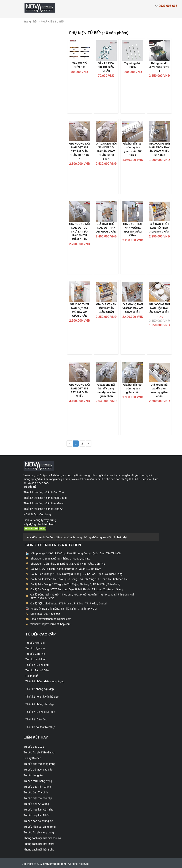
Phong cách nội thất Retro (39, 844)
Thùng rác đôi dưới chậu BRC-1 (159, 67)
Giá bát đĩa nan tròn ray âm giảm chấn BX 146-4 (133, 149)
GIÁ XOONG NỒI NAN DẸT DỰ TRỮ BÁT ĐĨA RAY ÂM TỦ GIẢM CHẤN (80, 232)
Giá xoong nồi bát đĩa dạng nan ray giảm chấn (159, 390)
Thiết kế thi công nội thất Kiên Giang (45, 498)
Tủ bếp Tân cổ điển (37, 670)
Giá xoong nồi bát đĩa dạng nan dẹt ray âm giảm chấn (106, 390)
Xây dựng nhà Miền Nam (39, 524)
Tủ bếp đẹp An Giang (36, 804)
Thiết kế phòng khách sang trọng (45, 681)
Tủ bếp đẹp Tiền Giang (37, 787)
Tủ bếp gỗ (30, 487)
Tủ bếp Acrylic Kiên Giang (39, 752)
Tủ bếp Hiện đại (35, 643)
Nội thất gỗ (32, 676)
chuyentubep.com (55, 864)
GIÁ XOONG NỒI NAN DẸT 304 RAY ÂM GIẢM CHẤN (80, 390)
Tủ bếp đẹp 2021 (34, 747)
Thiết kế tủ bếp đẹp (37, 665)
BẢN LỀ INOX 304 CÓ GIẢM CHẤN (106, 67)
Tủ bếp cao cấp (41, 634)
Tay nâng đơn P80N (133, 65)
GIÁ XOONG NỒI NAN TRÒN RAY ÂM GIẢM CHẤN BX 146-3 (159, 149)
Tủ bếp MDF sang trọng (38, 781)
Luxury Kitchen (32, 758)
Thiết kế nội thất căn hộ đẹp (42, 697)
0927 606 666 (166, 6)
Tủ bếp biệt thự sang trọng (39, 764)
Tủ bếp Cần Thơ (35, 654)
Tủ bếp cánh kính (36, 659)
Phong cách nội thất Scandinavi (42, 838)
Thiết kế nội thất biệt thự (40, 727)
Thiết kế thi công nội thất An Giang (44, 503)
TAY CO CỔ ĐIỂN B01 (80, 65)
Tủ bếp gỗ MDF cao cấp (38, 770)
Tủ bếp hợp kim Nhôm (37, 815)
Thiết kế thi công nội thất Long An (43, 509)
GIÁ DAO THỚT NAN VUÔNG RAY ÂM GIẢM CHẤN (133, 230)
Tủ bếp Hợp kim (35, 648)
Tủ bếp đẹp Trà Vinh (36, 792)
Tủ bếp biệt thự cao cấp (38, 798)
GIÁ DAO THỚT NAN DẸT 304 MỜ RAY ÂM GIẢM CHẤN (80, 310)
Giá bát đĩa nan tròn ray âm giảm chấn (133, 388)
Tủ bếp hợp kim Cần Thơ (39, 810)
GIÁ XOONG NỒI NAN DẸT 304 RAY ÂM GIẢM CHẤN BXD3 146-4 (106, 151)
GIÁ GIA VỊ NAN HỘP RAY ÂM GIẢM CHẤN (106, 308)
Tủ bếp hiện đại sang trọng (40, 827)
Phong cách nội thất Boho (39, 850)
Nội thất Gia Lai (47, 603)
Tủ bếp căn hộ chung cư (38, 821)
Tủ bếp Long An (33, 775)
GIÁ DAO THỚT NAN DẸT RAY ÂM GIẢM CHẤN (106, 228)
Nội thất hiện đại (117, 537)
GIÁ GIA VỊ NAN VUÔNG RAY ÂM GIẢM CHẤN (133, 308)
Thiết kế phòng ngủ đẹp (40, 689)
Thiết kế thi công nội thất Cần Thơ (44, 492)
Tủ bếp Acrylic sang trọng (39, 832)
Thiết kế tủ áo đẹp (36, 719)
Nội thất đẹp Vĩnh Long (37, 514)
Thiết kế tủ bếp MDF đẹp (40, 712)
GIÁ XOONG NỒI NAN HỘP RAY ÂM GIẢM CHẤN (159, 308)
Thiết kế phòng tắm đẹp (40, 704)
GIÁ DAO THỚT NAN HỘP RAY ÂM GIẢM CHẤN (159, 228)
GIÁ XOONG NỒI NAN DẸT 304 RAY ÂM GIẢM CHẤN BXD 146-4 (80, 151)
